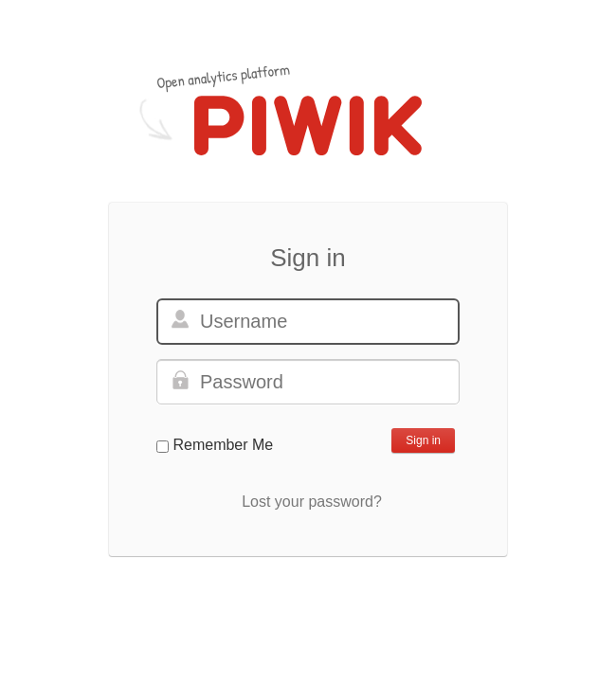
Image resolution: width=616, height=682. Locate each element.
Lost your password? (312, 502)
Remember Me (223, 445)
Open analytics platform (223, 76)
